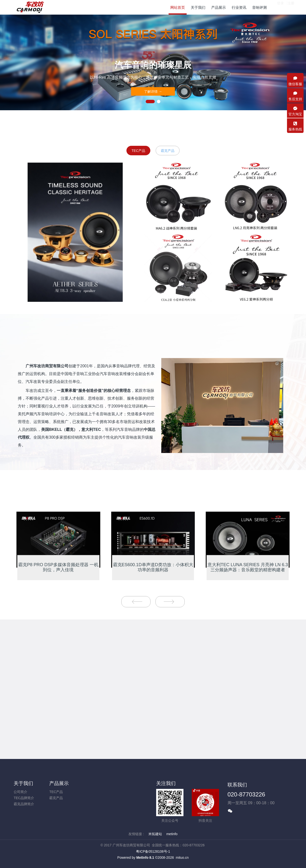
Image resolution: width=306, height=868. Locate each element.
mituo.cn (182, 858)
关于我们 (23, 783)
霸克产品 (168, 151)
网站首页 (178, 7)
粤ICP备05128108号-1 (153, 851)
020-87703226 (246, 794)
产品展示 (59, 783)
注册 (291, 7)
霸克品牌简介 (24, 804)
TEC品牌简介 (24, 798)
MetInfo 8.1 (145, 858)
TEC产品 (138, 151)
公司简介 (20, 792)
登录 (280, 7)
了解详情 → (153, 92)
